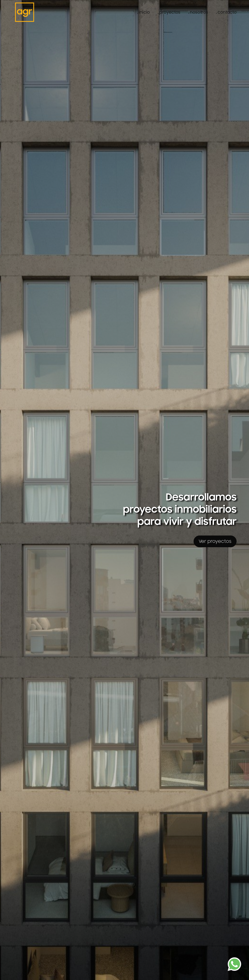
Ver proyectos (215, 541)
